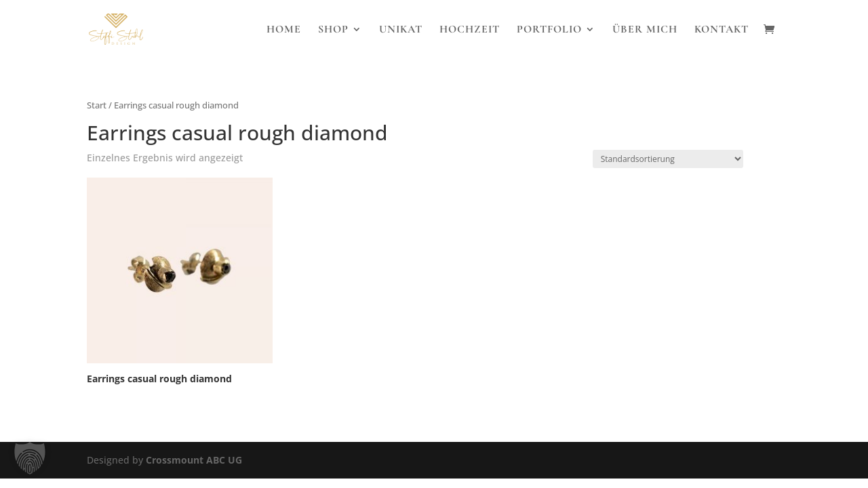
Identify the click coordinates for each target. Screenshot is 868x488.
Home (284, 30)
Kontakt (722, 30)
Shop (333, 30)
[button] (30, 458)
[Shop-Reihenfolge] (668, 159)
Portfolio (549, 30)
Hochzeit (470, 30)
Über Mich (645, 30)
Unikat (401, 30)
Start (97, 105)
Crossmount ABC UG (194, 460)
